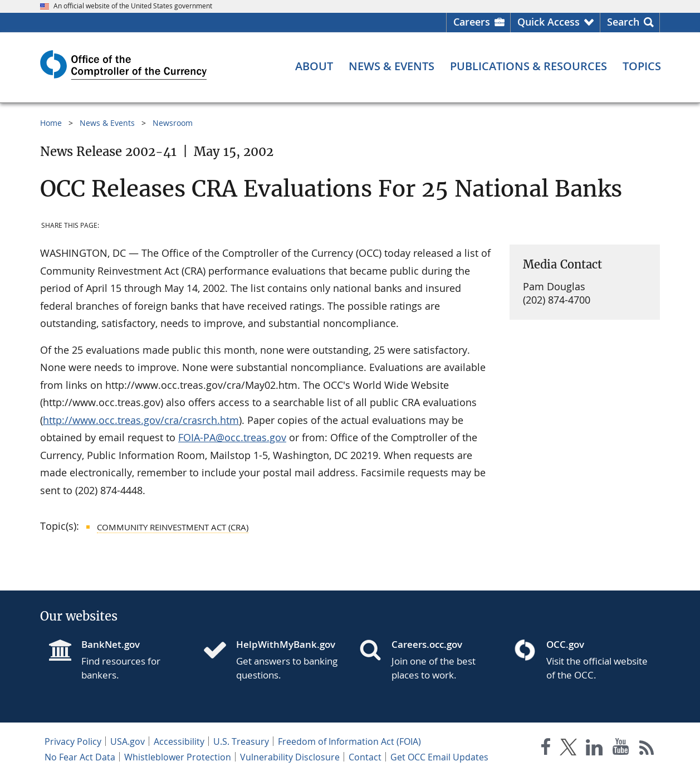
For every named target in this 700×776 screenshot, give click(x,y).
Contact (365, 757)
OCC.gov (565, 644)
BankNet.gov (111, 644)
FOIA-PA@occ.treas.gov (232, 437)
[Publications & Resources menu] (528, 66)
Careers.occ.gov (427, 644)
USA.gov (128, 741)
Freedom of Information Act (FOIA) (349, 741)
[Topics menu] (642, 66)
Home (51, 123)
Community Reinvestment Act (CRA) (173, 527)
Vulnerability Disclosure (290, 757)
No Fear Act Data (80, 757)
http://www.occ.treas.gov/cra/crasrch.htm (141, 420)
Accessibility (179, 741)
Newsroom (173, 123)
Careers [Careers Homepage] (472, 22)
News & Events (107, 123)
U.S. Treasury (241, 741)
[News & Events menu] (391, 66)
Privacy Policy (73, 741)
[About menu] (314, 66)
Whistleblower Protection (178, 757)
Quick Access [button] (549, 22)
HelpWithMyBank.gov (286, 644)
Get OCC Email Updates (439, 757)
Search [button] (623, 22)
